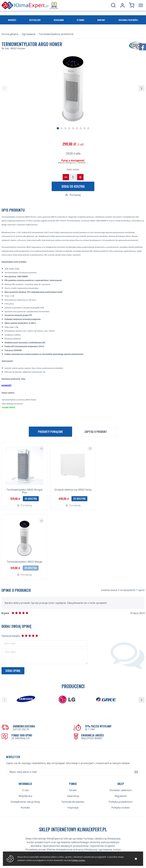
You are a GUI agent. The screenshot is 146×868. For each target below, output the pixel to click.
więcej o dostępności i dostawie (72, 163)
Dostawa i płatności (128, 20)
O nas (25, 790)
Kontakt (101, 20)
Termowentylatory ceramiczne (56, 34)
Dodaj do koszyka (73, 186)
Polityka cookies (121, 808)
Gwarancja (73, 796)
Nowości (12, 20)
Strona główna (10, 34)
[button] (4, 88)
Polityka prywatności (121, 802)
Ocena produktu (11, 636)
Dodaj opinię (13, 671)
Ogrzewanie (28, 34)
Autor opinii (10, 643)
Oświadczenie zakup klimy (25, 802)
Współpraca (25, 796)
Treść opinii (10, 652)
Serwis (73, 790)
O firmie (81, 20)
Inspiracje (73, 808)
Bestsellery (35, 20)
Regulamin (59, 20)
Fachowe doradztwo (73, 802)
